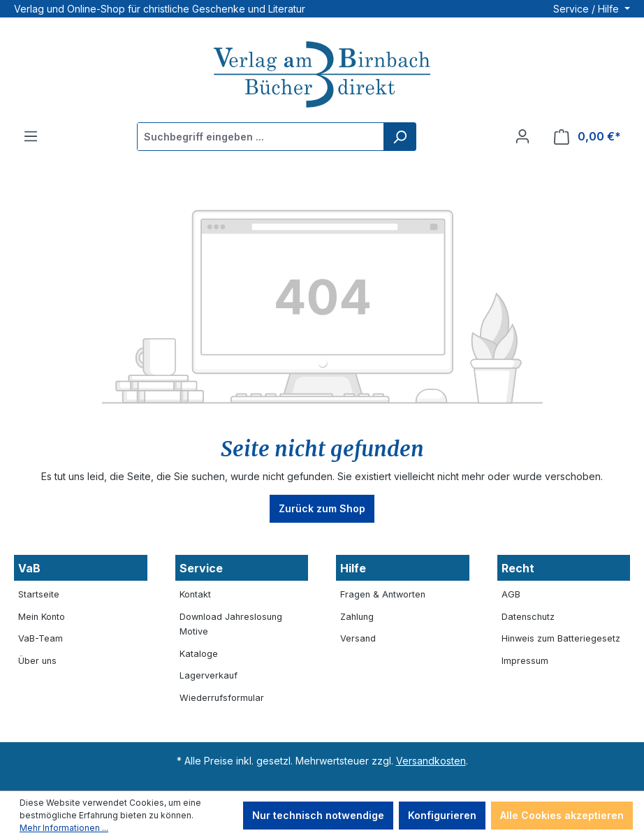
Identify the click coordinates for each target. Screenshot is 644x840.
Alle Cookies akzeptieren (562, 815)
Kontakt (195, 594)
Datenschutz (528, 617)
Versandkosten (431, 761)
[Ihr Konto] (522, 136)
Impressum (525, 661)
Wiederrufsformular (222, 698)
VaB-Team (41, 638)
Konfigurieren (442, 815)
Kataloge (199, 654)
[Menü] (31, 136)
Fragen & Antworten (383, 594)
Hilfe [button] (353, 568)
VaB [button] (29, 568)
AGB (511, 594)
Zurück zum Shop (322, 508)
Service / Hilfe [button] (587, 9)
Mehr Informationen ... (64, 828)
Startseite (39, 594)
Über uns (37, 661)
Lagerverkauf (208, 675)
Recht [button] (518, 568)
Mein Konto (42, 617)
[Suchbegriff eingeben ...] (261, 137)
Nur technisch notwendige (318, 815)
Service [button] (201, 568)
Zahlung (357, 617)
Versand (358, 638)
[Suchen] (400, 137)
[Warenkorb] (587, 137)
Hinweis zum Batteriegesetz (561, 638)
